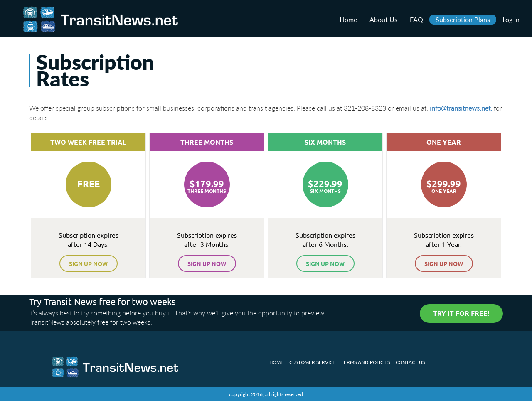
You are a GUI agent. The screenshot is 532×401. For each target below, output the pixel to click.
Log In (511, 19)
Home (348, 19)
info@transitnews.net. (461, 108)
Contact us (410, 362)
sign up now (88, 263)
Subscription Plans (463, 19)
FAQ (416, 19)
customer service (312, 362)
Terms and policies (365, 362)
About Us (383, 19)
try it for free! (461, 313)
